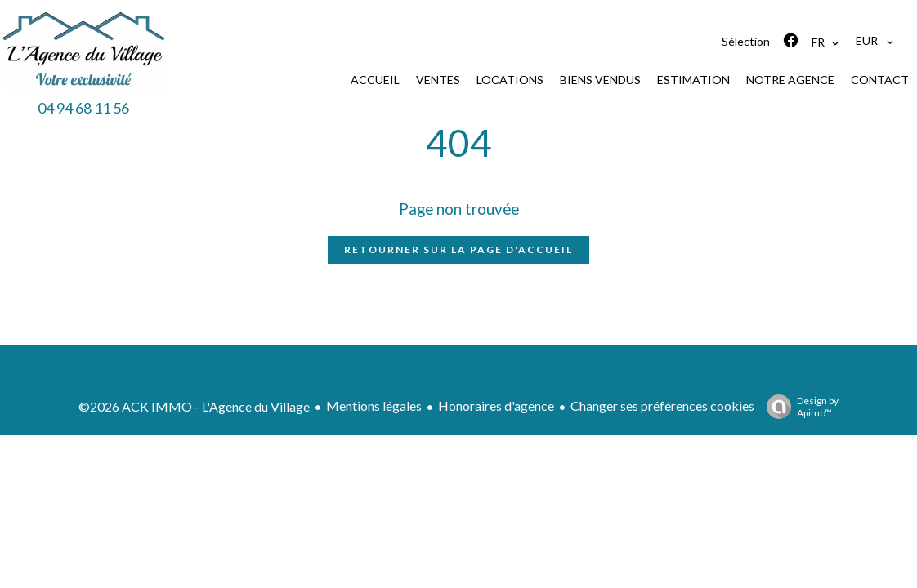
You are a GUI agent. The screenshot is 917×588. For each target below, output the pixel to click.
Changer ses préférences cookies (662, 405)
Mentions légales (374, 405)
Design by (798, 407)
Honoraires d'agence (496, 405)
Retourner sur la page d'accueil (458, 249)
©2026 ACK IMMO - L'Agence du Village (194, 406)
